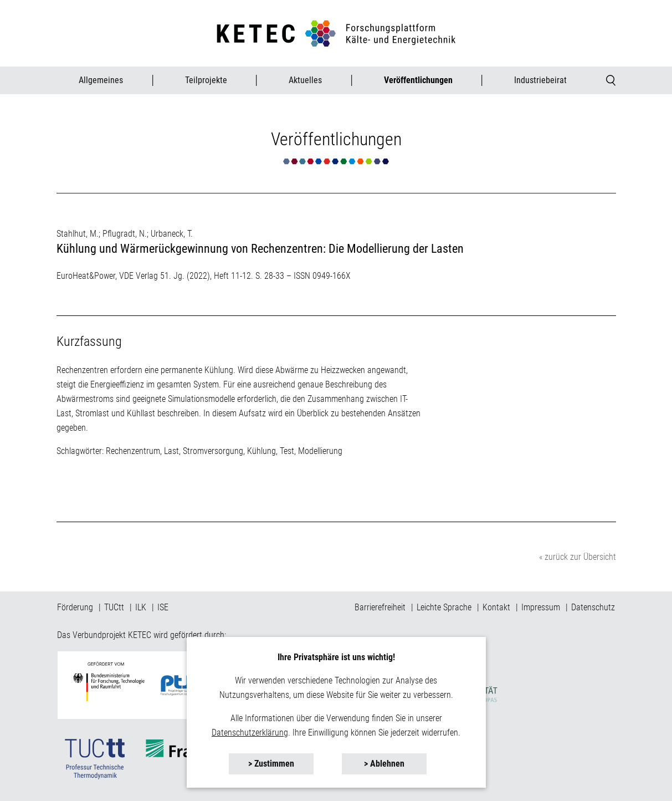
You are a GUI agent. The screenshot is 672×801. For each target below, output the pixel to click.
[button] (611, 80)
